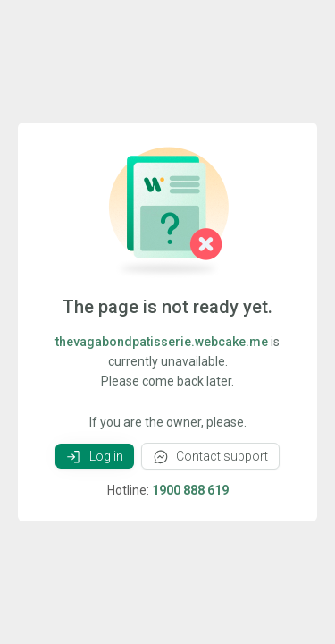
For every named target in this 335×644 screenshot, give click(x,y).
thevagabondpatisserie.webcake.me (162, 342)
